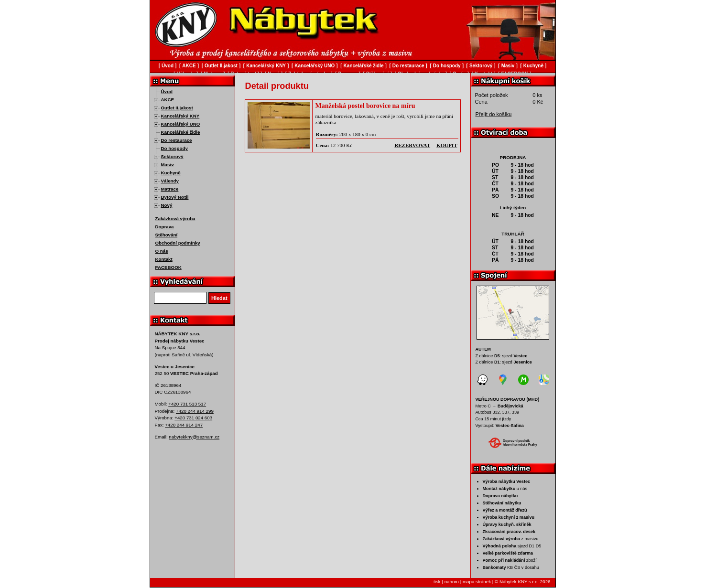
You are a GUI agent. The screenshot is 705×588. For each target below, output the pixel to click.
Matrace (170, 189)
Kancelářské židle (181, 132)
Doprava (165, 227)
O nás (162, 251)
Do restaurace (177, 140)
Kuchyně (171, 173)
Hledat (219, 298)
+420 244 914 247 (184, 425)
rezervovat (412, 145)
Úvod (167, 91)
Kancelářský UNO (181, 124)
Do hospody (174, 148)
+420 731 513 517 (187, 404)
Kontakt (164, 259)
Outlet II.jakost (177, 108)
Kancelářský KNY (180, 116)
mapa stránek (477, 582)
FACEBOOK (168, 267)
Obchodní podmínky (178, 243)
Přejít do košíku (494, 114)
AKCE (168, 100)
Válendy (170, 181)
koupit (447, 145)
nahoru (452, 582)
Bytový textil (175, 197)
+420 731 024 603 (193, 418)
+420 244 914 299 (195, 411)
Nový (167, 205)
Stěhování (167, 235)
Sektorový (172, 156)
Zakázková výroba (175, 219)
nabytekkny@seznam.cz (194, 437)
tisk (437, 582)
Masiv (168, 165)
